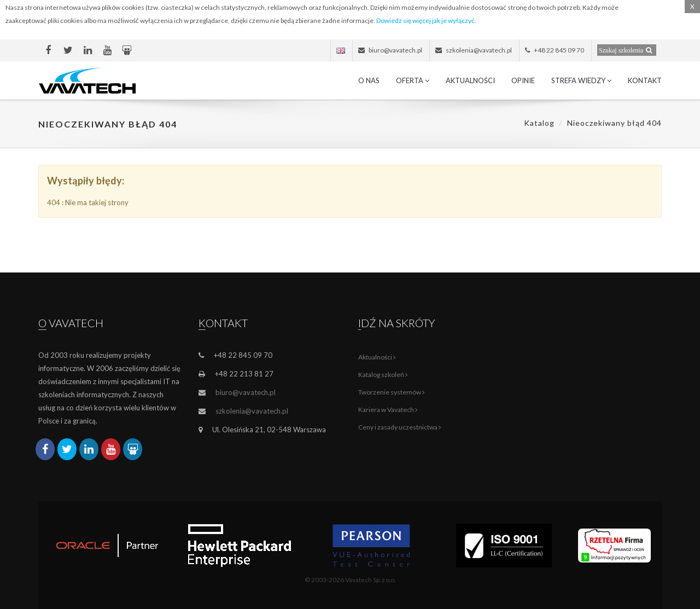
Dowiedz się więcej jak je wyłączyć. (426, 21)
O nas (369, 80)
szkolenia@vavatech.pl (252, 411)
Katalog (539, 123)
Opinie (523, 80)
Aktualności (470, 80)
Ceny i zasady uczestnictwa (399, 427)
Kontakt (645, 80)
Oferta (413, 80)
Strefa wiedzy (581, 80)
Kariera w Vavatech (388, 410)
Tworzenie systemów (391, 392)
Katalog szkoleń (383, 375)
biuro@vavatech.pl (246, 392)
